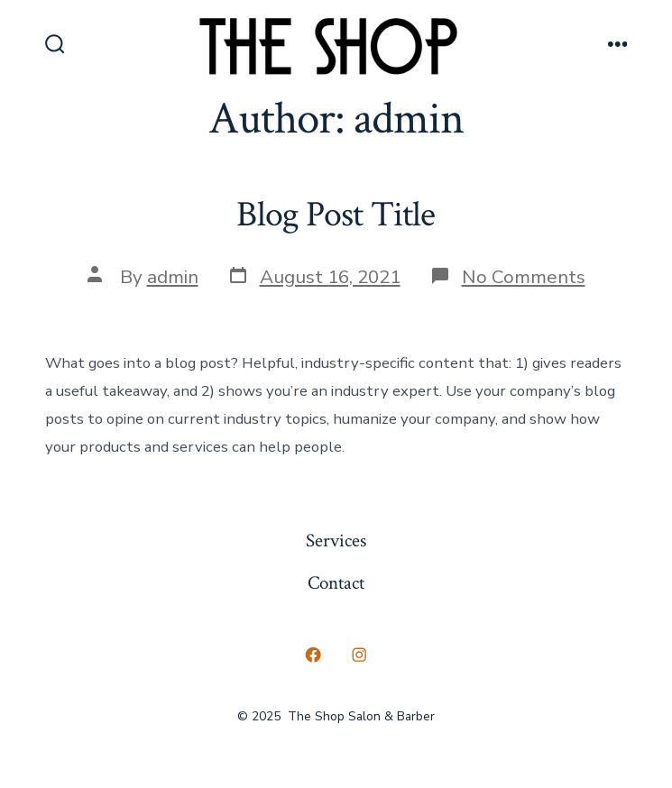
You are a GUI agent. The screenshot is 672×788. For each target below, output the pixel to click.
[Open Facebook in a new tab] (313, 655)
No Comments (524, 277)
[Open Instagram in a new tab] (360, 655)
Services (336, 541)
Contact (336, 583)
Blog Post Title (336, 215)
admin (173, 277)
